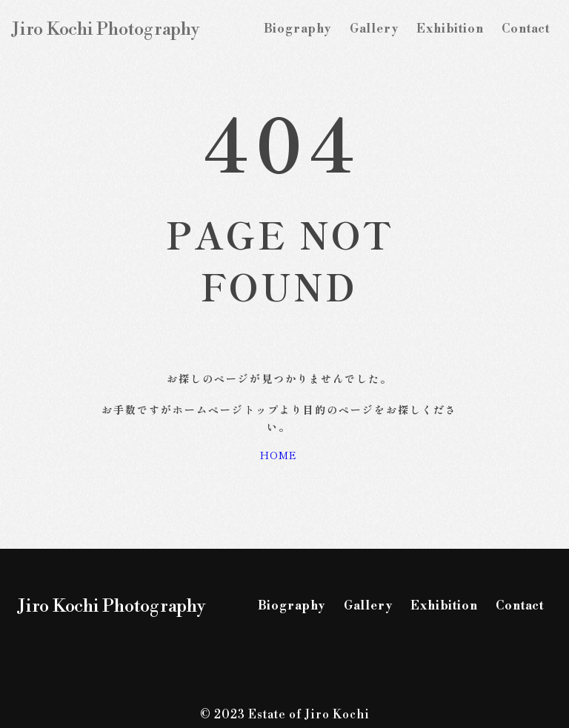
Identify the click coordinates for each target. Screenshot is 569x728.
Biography (297, 29)
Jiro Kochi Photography (112, 607)
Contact (526, 29)
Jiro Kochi (106, 30)
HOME (279, 455)
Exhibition (450, 29)
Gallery (374, 29)
